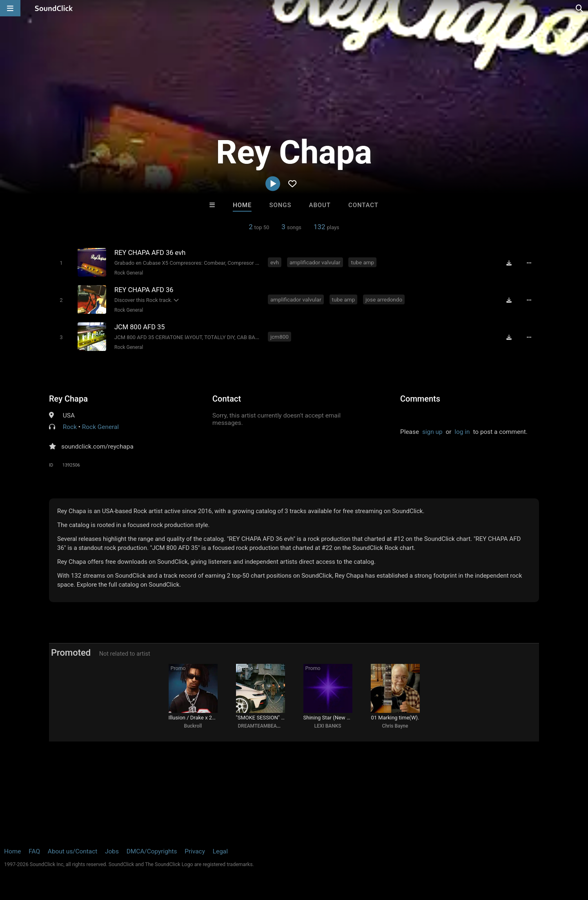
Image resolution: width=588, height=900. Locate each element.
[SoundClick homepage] (54, 8)
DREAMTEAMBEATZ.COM (266, 726)
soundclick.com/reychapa (97, 447)
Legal (220, 851)
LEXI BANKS (327, 726)
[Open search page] (580, 8)
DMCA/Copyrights (152, 851)
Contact (363, 205)
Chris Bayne (395, 726)
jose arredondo (384, 299)
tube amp (362, 262)
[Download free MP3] (509, 263)
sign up (432, 432)
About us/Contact (72, 851)
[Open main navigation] (10, 8)
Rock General (129, 273)
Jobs (112, 851)
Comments (420, 399)
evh (275, 262)
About (320, 205)
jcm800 (280, 337)
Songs (281, 205)
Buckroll (193, 726)
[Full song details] (529, 263)
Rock (70, 427)
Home (242, 205)
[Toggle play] (61, 263)
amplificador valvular (315, 262)
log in (462, 432)
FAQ (34, 851)
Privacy (195, 851)
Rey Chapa (68, 399)
